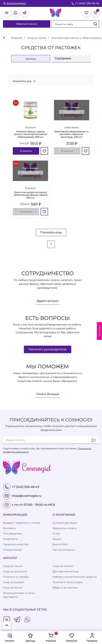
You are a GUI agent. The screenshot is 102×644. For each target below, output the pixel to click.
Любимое (71, 637)
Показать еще (51, 232)
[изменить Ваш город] (15, 3)
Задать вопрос (48, 301)
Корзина (51, 637)
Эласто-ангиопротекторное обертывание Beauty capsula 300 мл (31, 195)
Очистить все (24, 81)
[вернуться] (4, 38)
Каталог (10, 637)
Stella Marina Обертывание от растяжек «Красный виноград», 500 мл (72, 134)
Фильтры (31, 59)
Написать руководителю (48, 349)
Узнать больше (48, 394)
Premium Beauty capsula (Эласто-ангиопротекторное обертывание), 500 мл (31, 134)
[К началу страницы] (7, 625)
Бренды (31, 637)
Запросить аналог (72, 112)
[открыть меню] (7, 13)
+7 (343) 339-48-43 (85, 3)
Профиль (92, 637)
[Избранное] (44, 151)
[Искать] (95, 24)
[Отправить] (94, 440)
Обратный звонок (27, 24)
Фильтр (99, 331)
